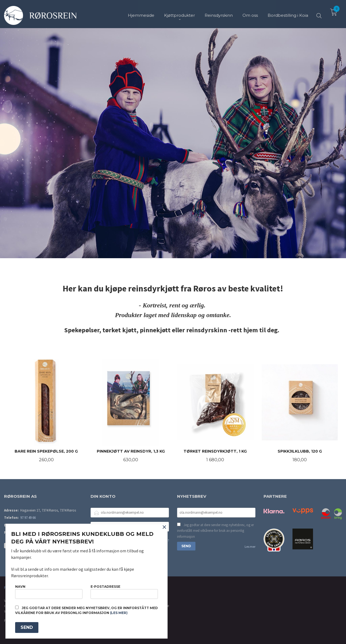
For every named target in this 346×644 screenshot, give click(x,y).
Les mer (250, 547)
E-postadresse (124, 592)
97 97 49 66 (28, 518)
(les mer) (119, 613)
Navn (49, 592)
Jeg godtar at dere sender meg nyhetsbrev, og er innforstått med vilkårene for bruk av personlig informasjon (215, 531)
